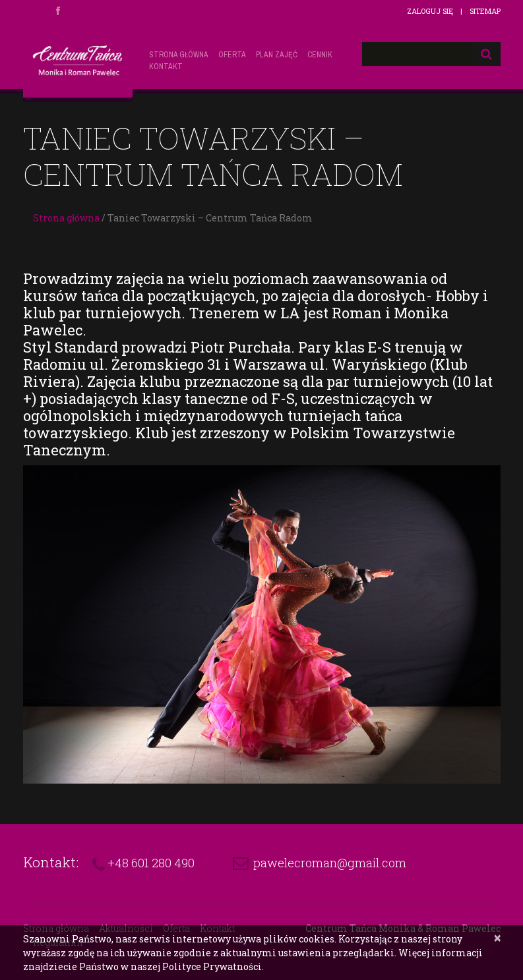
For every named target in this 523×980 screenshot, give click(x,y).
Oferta (232, 55)
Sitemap (485, 11)
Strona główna (179, 55)
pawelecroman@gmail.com (330, 863)
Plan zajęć (277, 55)
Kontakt (166, 67)
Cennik (320, 55)
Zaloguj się (430, 11)
